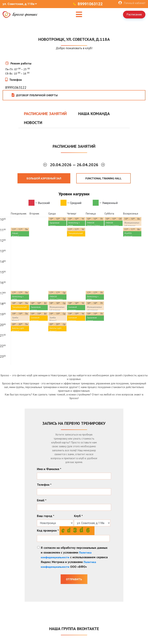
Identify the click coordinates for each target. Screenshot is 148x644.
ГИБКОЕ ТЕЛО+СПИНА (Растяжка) (94, 226)
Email (42, 500)
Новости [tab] (33, 123)
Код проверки (48, 530)
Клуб (78, 516)
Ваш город (46, 516)
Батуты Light (18, 328)
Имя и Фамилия (49, 469)
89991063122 (90, 4)
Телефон (15, 80)
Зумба (15, 318)
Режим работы (21, 63)
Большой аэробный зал (44, 178)
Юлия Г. (16, 236)
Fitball (15, 233)
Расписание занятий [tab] (45, 114)
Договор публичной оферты (35, 95)
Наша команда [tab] (94, 114)
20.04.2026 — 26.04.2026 (75, 165)
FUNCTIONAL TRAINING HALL (103, 178)
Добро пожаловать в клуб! (74, 48)
